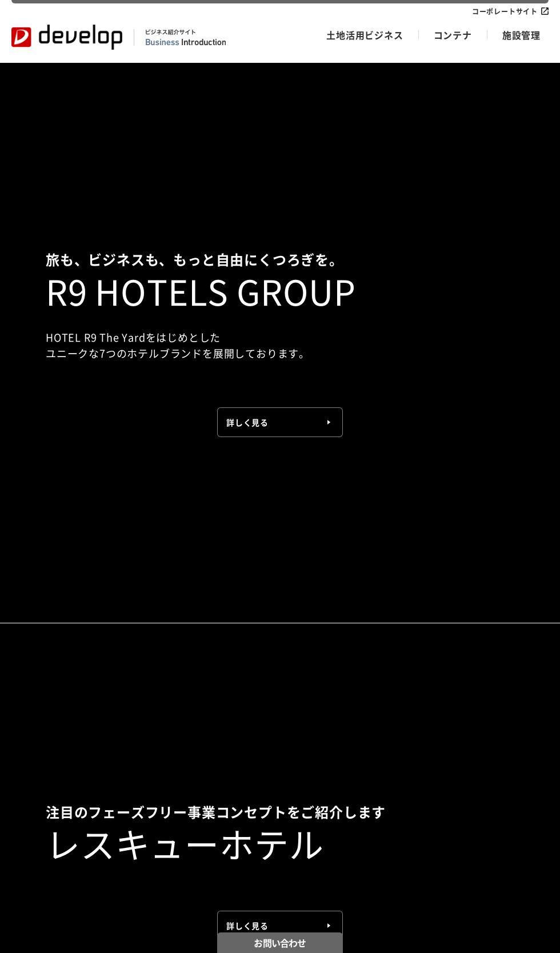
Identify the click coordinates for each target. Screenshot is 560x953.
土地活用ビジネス (365, 35)
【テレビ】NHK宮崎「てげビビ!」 (218, 414)
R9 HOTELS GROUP (46, 762)
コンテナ (453, 35)
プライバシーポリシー (101, 926)
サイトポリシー (186, 926)
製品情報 (160, 762)
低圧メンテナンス (309, 762)
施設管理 (521, 35)
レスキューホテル (41, 775)
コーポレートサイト (505, 11)
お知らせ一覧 (490, 134)
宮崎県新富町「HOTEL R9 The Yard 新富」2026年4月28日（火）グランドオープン (325, 352)
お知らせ (26, 926)
